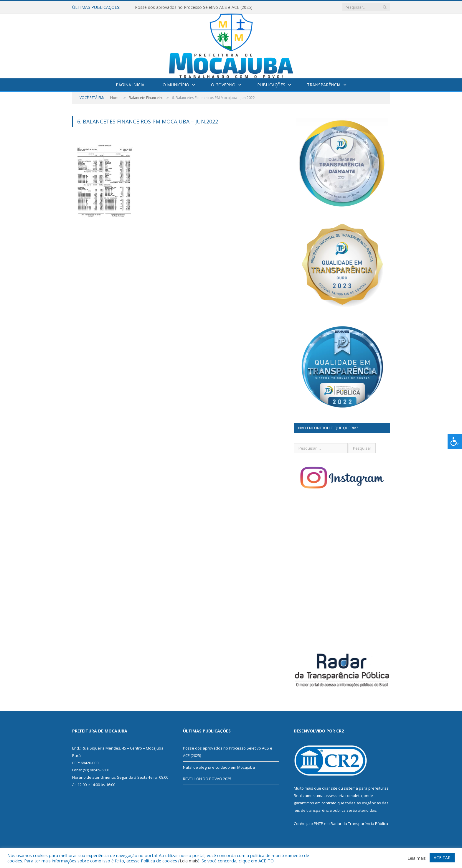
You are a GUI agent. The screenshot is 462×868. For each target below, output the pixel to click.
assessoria (334, 796)
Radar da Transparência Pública (359, 824)
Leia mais (189, 861)
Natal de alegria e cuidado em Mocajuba (219, 767)
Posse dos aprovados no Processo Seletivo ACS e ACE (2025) (194, 7)
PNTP (319, 824)
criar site (330, 788)
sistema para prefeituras (366, 788)
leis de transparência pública (320, 810)
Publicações (271, 85)
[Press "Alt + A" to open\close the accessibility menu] (455, 442)
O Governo (223, 85)
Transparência (324, 85)
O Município (176, 85)
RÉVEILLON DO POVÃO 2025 (207, 779)
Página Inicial (131, 85)
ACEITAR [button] (442, 858)
